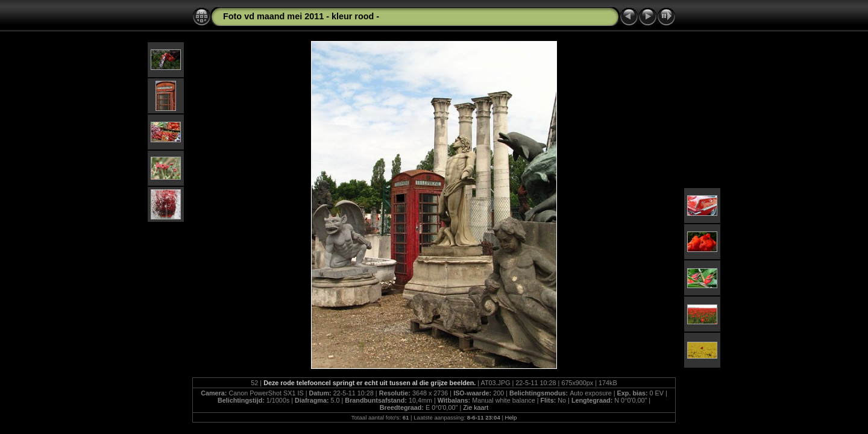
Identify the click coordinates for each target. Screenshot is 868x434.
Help (511, 417)
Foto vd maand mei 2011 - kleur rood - (301, 16)
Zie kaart (476, 407)
